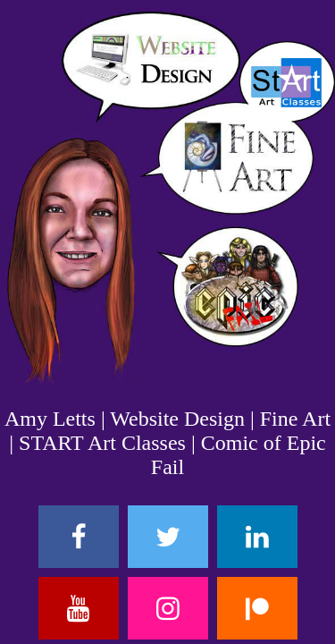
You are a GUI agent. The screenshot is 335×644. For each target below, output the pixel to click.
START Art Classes (102, 443)
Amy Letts (50, 419)
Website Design (177, 419)
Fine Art (295, 419)
